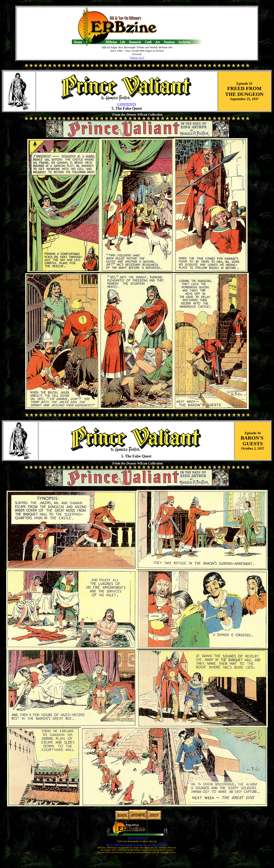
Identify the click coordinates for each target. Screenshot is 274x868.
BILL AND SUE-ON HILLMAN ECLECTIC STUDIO (137, 845)
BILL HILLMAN (137, 838)
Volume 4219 (137, 58)
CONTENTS (127, 104)
